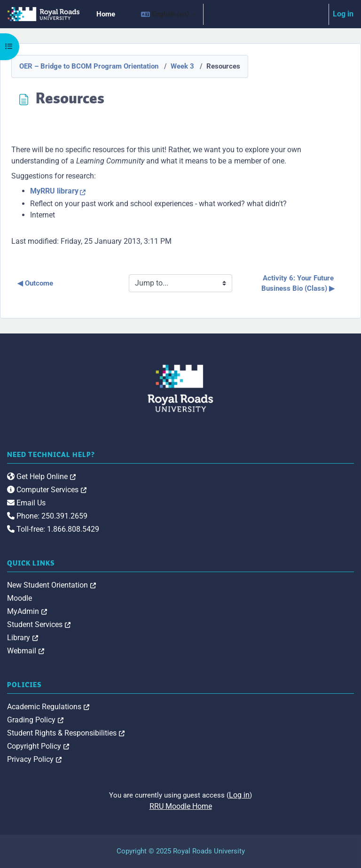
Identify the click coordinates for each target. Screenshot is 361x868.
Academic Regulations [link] (48, 707)
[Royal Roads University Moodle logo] (180, 388)
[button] (168, 14)
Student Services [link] (39, 624)
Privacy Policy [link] (34, 759)
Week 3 (182, 66)
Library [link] (23, 638)
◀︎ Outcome (35, 283)
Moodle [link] (20, 598)
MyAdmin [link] (27, 611)
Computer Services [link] (47, 490)
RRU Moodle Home (181, 806)
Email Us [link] (26, 503)
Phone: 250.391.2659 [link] (47, 516)
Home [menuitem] (106, 14)
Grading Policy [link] (35, 720)
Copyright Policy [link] (38, 746)
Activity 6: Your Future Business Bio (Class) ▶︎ (298, 283)
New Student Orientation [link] (51, 585)
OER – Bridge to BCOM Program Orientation (89, 66)
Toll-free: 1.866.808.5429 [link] (53, 529)
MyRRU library (54, 191)
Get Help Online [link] (41, 477)
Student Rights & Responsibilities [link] (66, 733)
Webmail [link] (26, 651)
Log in (343, 14)
